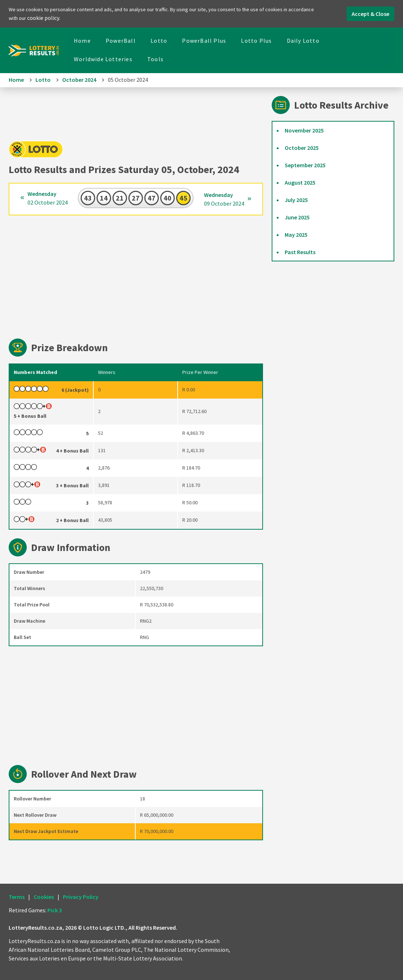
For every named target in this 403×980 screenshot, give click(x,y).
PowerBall (121, 41)
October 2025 (302, 148)
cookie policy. (44, 18)
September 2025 (305, 165)
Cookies (44, 897)
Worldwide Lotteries (103, 59)
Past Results (300, 252)
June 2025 (297, 217)
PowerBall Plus (204, 41)
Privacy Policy (81, 897)
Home (82, 41)
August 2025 (300, 182)
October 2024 (79, 80)
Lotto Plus (256, 41)
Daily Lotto (303, 41)
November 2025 (304, 130)
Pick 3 (55, 910)
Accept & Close (370, 14)
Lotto (159, 41)
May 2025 (296, 235)
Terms (17, 897)
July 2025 (296, 200)
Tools (155, 59)
